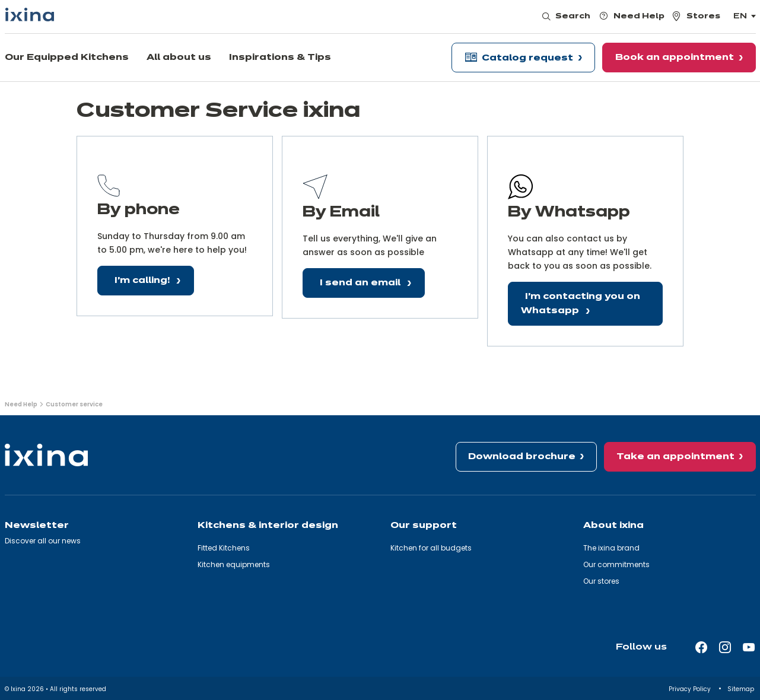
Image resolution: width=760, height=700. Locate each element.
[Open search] (567, 17)
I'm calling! (143, 281)
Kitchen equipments (234, 564)
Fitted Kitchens (224, 548)
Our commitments (616, 564)
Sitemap (742, 689)
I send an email (361, 283)
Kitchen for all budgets (431, 548)
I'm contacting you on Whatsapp (581, 304)
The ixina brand (611, 548)
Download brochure (522, 457)
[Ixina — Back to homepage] (30, 15)
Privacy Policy (691, 689)
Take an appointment (675, 457)
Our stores (601, 581)
